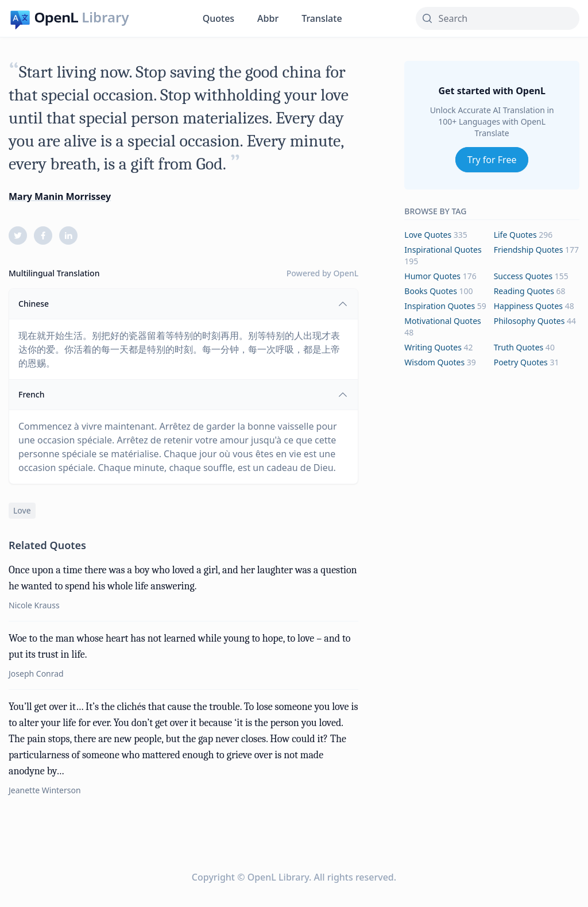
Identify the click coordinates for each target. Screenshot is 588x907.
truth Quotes (519, 347)
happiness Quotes (528, 306)
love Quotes (428, 235)
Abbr (268, 18)
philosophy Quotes (529, 321)
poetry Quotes (521, 362)
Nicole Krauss (34, 605)
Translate (322, 18)
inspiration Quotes (440, 306)
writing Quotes (433, 347)
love (22, 510)
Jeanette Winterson (45, 790)
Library (105, 17)
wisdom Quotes (434, 362)
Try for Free (492, 160)
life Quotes (515, 235)
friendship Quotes (529, 250)
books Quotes (431, 291)
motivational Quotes (442, 321)
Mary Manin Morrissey (60, 196)
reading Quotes (524, 291)
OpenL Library (278, 877)
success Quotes (523, 276)
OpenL (346, 273)
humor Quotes (432, 276)
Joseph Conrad (36, 674)
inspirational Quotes (443, 250)
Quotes (218, 18)
